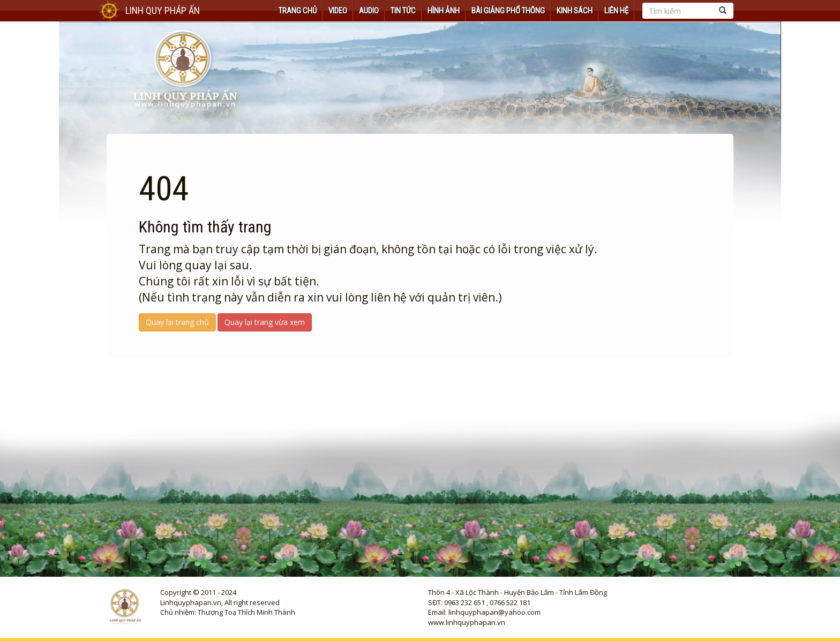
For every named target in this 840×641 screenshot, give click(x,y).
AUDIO (369, 11)
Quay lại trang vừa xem (265, 322)
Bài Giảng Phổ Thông (508, 11)
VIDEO (338, 11)
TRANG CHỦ (298, 11)
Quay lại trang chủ (177, 322)
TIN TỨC (403, 11)
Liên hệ (616, 11)
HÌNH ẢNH (444, 11)
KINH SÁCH (575, 11)
